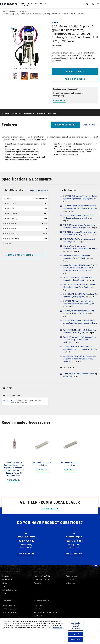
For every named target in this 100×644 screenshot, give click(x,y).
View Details (14, 480)
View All (4, 594)
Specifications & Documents (23, 113)
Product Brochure (65, 125)
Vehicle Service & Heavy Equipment (46, 612)
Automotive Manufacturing (43, 576)
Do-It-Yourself (39, 605)
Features (6, 113)
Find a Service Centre (9, 609)
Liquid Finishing (7, 580)
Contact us (70, 580)
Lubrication (6, 583)
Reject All (76, 634)
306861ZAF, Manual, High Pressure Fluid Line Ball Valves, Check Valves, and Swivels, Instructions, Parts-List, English (81, 268)
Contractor (38, 609)
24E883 (6, 400)
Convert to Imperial (39, 191)
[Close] (98, 631)
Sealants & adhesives (9, 590)
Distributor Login (40, 616)
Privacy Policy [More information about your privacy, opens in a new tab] (58, 628)
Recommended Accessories (47, 113)
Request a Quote (75, 72)
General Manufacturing (42, 580)
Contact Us (59, 100)
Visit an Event (71, 583)
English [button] (66, 201)
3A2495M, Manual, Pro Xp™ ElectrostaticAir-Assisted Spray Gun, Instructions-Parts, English (80, 340)
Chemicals (5, 576)
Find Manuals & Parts (9, 605)
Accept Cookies (76, 639)
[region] (50, 631)
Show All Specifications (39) (22, 255)
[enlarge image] (15, 76)
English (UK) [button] (89, 125)
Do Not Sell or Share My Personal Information (76, 626)
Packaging (38, 583)
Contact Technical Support (11, 612)
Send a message (26, 554)
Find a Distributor (75, 79)
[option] (14, 460)
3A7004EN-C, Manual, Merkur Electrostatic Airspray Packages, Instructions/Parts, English (80, 359)
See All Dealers (50, 509)
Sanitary (4, 587)
